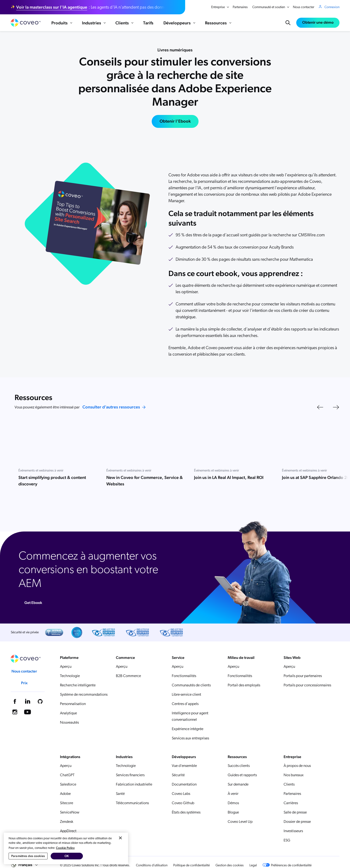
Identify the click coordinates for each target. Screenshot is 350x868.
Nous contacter (304, 7)
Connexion (332, 7)
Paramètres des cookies (28, 856)
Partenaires (240, 7)
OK (67, 856)
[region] (66, 848)
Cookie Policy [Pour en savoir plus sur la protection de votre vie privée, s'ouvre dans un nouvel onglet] (65, 848)
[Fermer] (120, 838)
